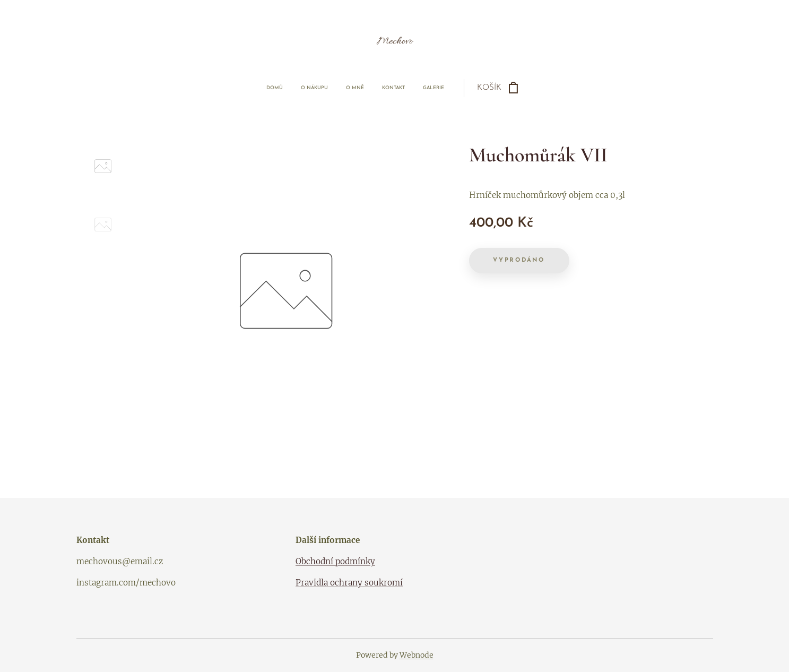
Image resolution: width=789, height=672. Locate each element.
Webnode (417, 655)
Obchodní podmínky (335, 561)
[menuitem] (324, 88)
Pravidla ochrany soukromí (349, 583)
